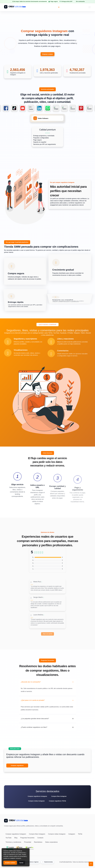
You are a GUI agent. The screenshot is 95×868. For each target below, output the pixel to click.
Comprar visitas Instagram (36, 801)
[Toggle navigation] (90, 7)
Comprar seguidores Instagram (37, 796)
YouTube (8, 838)
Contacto (40, 838)
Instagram (72, 834)
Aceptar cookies (10, 863)
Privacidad (28, 842)
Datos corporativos (51, 842)
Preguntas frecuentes (27, 838)
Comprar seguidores (17, 765)
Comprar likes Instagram (59, 796)
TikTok (80, 834)
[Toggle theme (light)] (59, 7)
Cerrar (21, 863)
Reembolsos (38, 842)
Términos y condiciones (13, 842)
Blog (16, 838)
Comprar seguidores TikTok (57, 801)
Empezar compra (48, 54)
